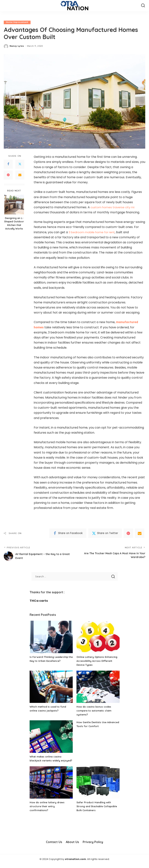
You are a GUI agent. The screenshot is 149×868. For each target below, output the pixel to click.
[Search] (143, 6)
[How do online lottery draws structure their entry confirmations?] (51, 786)
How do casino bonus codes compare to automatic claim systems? (96, 711)
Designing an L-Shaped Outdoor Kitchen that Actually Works (14, 223)
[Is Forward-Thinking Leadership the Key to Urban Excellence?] (51, 637)
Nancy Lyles (17, 46)
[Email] (20, 175)
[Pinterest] (8, 175)
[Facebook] (8, 164)
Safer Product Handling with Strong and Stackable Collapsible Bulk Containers (95, 810)
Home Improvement (17, 22)
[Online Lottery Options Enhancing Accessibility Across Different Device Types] (98, 637)
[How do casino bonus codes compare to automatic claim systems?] (98, 687)
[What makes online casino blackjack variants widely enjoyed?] (51, 737)
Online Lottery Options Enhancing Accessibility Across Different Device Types (97, 661)
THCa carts (39, 601)
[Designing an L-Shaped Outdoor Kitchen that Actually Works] (14, 205)
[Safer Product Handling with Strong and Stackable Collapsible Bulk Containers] (98, 786)
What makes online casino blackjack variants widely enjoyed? (47, 760)
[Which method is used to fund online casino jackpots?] (51, 687)
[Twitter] (20, 164)
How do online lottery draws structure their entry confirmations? (48, 810)
